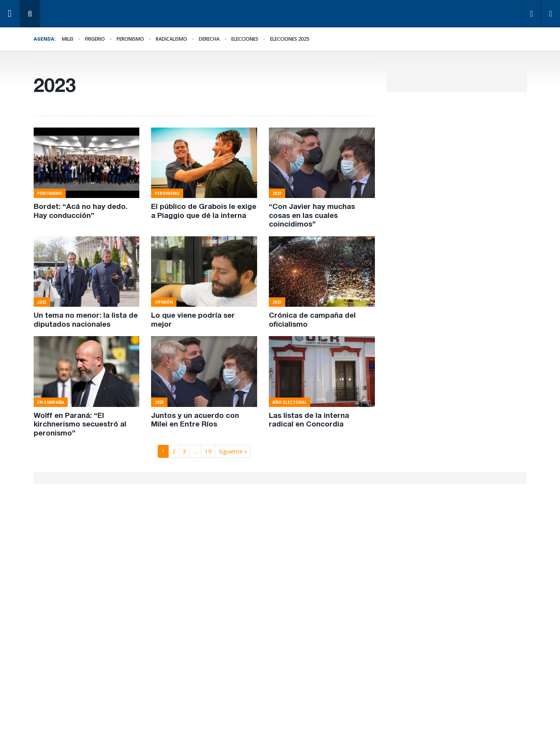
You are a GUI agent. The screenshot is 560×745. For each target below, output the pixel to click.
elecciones (245, 39)
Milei (68, 39)
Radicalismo (171, 39)
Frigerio (95, 39)
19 (208, 451)
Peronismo (130, 39)
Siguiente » (233, 451)
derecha (209, 39)
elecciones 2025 (290, 39)
